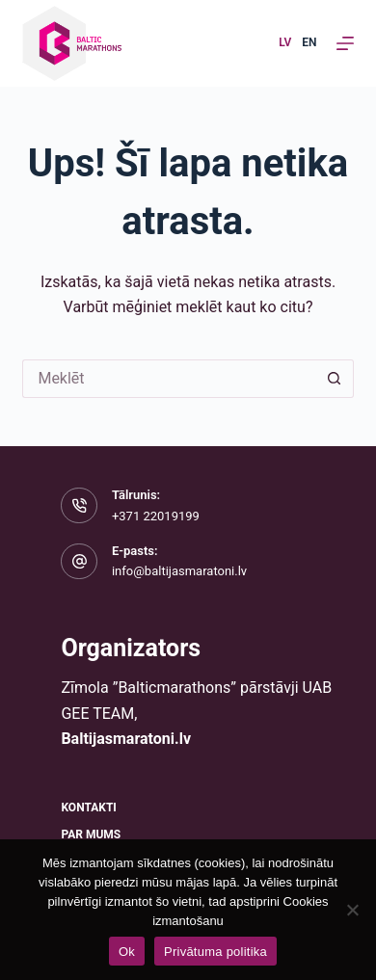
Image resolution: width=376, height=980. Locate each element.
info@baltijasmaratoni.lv (179, 571)
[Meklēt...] (168, 379)
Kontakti (88, 808)
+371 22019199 (156, 516)
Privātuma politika (215, 952)
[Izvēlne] (345, 43)
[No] (352, 910)
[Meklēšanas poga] (335, 379)
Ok (127, 952)
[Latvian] (285, 43)
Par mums (91, 834)
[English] (309, 43)
